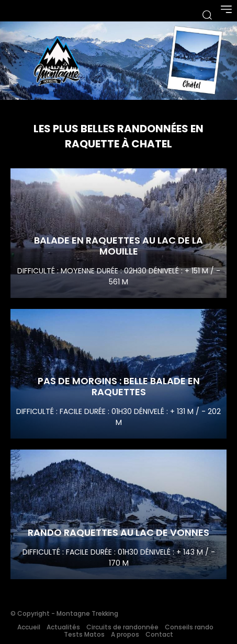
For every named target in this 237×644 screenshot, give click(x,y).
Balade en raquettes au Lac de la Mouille (118, 246)
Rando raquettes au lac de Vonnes (118, 532)
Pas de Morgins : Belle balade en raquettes (119, 387)
